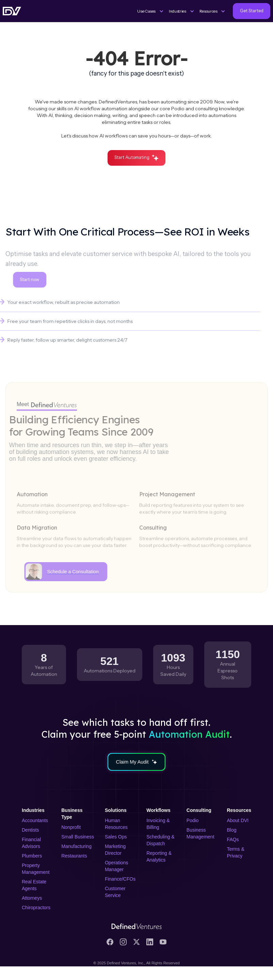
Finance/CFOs (120, 879)
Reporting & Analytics (159, 856)
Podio (193, 820)
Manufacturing (76, 846)
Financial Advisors (31, 843)
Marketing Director (115, 850)
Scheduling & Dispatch (160, 840)
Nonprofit (71, 827)
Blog (231, 830)
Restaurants (74, 856)
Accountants (35, 820)
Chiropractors (36, 908)
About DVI (238, 820)
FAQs (233, 839)
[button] (150, 11)
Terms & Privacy (235, 852)
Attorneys (32, 898)
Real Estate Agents (34, 885)
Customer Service (115, 892)
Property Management (36, 869)
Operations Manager (116, 866)
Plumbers (32, 856)
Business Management (200, 833)
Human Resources (116, 824)
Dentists (30, 830)
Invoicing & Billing (158, 824)
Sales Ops (116, 837)
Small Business (78, 837)
